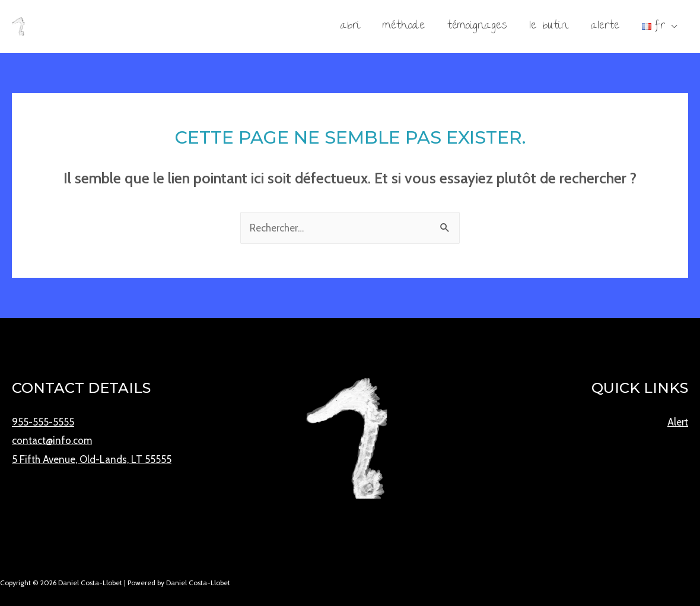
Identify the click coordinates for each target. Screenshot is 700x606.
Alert (678, 422)
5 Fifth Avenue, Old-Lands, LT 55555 (92, 459)
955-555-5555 (43, 422)
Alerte (605, 26)
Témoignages (477, 26)
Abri (350, 26)
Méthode (404, 26)
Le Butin (549, 26)
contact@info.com (52, 440)
